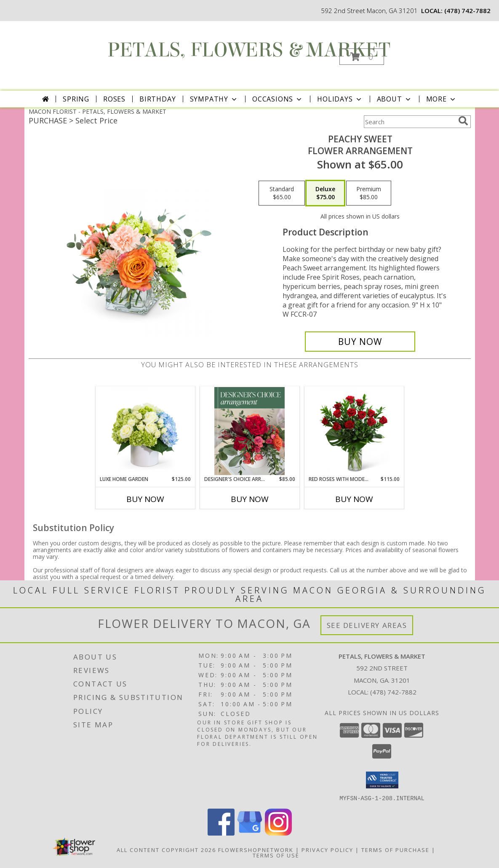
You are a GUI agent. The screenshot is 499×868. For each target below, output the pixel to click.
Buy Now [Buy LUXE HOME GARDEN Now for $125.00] (145, 499)
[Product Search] (409, 122)
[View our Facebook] (221, 833)
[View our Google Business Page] (250, 833)
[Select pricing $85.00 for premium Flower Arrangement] (369, 193)
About (395, 99)
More (442, 99)
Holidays (340, 99)
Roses (114, 99)
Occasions (278, 99)
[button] (362, 57)
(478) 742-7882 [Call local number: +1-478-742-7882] (467, 11)
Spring (76, 99)
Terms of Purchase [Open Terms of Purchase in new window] (395, 849)
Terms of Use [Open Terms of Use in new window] (276, 855)
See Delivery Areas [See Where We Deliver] (367, 625)
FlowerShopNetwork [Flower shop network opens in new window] (256, 849)
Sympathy (214, 99)
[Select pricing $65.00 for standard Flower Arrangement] (282, 193)
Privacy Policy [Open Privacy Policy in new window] (327, 849)
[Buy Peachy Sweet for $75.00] (360, 342)
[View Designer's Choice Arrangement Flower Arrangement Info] (249, 431)
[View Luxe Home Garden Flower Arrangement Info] (145, 431)
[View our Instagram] (278, 833)
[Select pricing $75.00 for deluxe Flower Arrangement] (325, 193)
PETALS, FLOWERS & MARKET (249, 50)
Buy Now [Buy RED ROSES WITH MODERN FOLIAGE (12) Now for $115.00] (354, 499)
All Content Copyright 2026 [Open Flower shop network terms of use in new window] (166, 849)
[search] (463, 121)
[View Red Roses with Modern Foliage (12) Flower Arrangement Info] (354, 431)
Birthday (157, 99)
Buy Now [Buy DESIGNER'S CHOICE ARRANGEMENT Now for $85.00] (250, 499)
